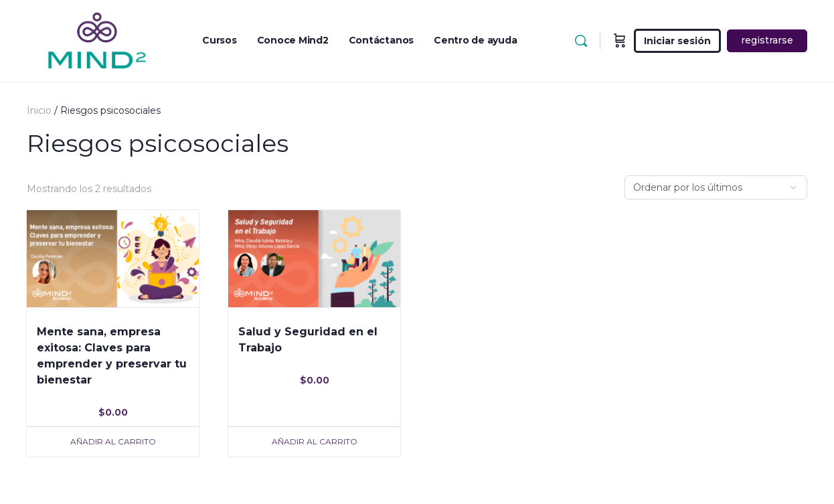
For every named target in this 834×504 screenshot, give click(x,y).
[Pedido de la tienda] (716, 187)
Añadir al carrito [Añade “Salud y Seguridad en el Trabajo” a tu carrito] (315, 441)
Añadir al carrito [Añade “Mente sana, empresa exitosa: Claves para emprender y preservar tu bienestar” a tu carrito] (113, 441)
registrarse (767, 40)
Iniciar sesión (677, 41)
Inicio (39, 110)
